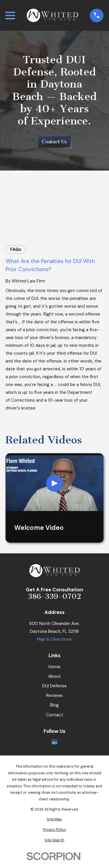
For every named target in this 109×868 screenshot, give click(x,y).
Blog (54, 705)
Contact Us (54, 142)
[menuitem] (54, 819)
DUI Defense (54, 686)
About (54, 676)
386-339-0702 (54, 597)
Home (54, 667)
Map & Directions (54, 639)
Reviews (54, 695)
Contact (54, 715)
